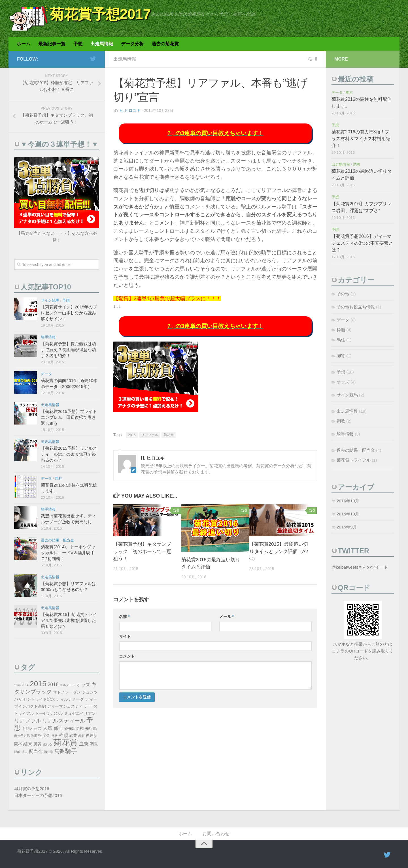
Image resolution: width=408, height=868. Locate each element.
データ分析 (132, 44)
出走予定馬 (22, 736)
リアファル (150, 435)
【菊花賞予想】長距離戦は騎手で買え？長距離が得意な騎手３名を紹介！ (68, 350)
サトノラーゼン (67, 692)
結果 (28, 744)
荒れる (47, 744)
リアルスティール (64, 721)
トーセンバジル (49, 714)
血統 (84, 744)
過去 (25, 752)
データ (46, 374)
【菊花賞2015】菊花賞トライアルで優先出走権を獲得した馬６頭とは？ (69, 620)
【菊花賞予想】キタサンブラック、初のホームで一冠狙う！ (142, 551)
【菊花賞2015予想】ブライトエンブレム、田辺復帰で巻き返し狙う (69, 417)
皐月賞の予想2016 (32, 789)
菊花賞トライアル (354, 460)
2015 (132, 435)
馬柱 (59, 478)
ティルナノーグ (70, 699)
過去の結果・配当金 (57, 540)
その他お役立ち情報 (356, 307)
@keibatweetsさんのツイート (360, 567)
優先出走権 (74, 729)
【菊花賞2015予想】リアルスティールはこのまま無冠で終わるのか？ (69, 454)
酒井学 (49, 752)
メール (227, 617)
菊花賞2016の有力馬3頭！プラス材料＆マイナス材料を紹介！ (361, 139)
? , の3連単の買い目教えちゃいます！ (215, 133)
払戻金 (44, 736)
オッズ (83, 685)
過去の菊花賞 (165, 44)
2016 (53, 684)
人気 (48, 728)
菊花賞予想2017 (100, 14)
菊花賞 (169, 435)
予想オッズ (32, 729)
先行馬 (91, 729)
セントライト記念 (39, 699)
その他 (343, 294)
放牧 (55, 736)
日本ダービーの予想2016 (38, 795)
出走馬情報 (102, 44)
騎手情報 (48, 337)
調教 (94, 744)
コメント (127, 656)
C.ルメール (68, 685)
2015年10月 (348, 514)
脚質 (37, 744)
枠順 (63, 735)
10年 (17, 685)
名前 (124, 617)
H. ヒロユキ (130, 110)
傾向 (58, 728)
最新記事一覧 (52, 44)
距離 (17, 752)
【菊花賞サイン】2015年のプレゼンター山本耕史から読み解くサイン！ (69, 313)
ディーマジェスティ (65, 706)
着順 (81, 736)
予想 (78, 44)
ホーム (24, 44)
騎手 (71, 751)
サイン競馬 (50, 300)
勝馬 (34, 736)
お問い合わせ (216, 834)
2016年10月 (348, 501)
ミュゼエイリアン (80, 714)
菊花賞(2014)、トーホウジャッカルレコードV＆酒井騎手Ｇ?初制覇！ (68, 553)
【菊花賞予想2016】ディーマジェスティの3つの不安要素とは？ (362, 243)
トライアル (24, 714)
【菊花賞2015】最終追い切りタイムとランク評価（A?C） (279, 551)
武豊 (73, 736)
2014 (25, 685)
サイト (125, 636)
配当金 (36, 751)
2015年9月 (347, 527)
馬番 (59, 751)
